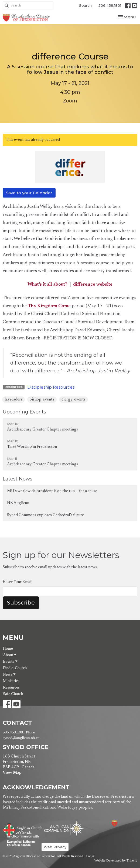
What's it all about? (47, 285)
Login (90, 856)
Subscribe (21, 603)
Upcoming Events (24, 412)
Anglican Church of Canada (23, 829)
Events (10, 661)
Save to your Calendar (29, 193)
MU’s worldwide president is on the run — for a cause (52, 491)
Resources (11, 687)
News (9, 674)
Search (85, 5)
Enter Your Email (18, 582)
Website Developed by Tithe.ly (116, 860)
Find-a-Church (15, 668)
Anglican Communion (64, 828)
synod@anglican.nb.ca (21, 738)
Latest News (18, 479)
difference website (93, 285)
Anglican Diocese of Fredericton (122, 824)
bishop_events (42, 400)
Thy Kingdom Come (49, 306)
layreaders (13, 400)
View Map (12, 773)
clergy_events (74, 400)
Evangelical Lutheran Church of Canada (21, 841)
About (10, 655)
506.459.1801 (110, 5)
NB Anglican (18, 503)
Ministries (11, 681)
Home (8, 648)
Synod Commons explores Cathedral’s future (45, 515)
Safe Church (13, 694)
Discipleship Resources (51, 387)
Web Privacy (55, 847)
